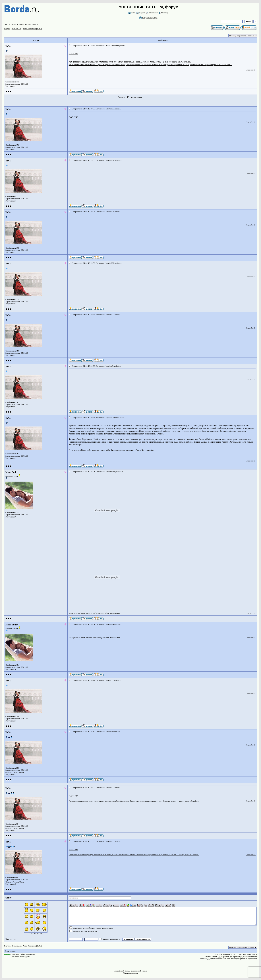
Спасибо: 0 (250, 70)
